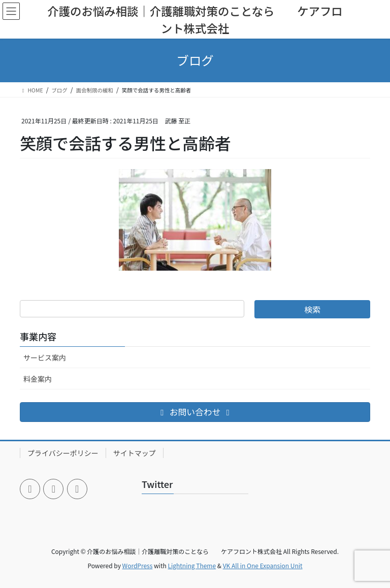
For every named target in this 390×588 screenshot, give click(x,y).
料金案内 (38, 379)
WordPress (138, 565)
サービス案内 (45, 357)
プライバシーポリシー (63, 453)
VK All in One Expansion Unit (263, 565)
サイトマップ (135, 453)
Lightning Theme (192, 565)
